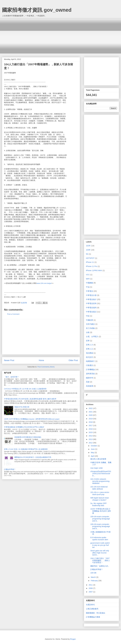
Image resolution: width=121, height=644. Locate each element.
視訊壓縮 (89, 353)
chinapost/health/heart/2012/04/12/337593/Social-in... (101, 474)
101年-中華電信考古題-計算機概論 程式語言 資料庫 (101, 511)
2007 (91, 592)
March (93, 577)
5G (87, 254)
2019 (91, 419)
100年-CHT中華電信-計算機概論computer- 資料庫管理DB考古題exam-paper (32, 419)
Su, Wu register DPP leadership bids (99, 504)
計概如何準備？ (10, 469)
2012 (91, 443)
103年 (88, 250)
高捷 (88, 382)
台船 (88, 332)
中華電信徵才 (91, 299)
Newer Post (9, 360)
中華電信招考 (91, 303)
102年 (88, 246)
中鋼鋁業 (89, 320)
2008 (91, 588)
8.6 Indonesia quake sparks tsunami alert (99, 539)
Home (41, 360)
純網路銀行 (90, 361)
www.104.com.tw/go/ (44, 283)
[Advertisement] (62, 36)
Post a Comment (13, 314)
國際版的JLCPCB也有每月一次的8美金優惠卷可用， (34, 457)
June (93, 449)
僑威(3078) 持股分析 (22, 407)
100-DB (93, 573)
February (95, 581)
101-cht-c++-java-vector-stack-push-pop (100, 493)
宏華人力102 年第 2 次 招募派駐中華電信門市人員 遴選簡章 (26, 449)
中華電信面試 (91, 312)
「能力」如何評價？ (11, 377)
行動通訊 (89, 365)
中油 (88, 287)
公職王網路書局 (92, 609)
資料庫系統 (90, 374)
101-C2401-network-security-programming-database (100, 481)
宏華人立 (89, 349)
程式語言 (89, 357)
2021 (91, 412)
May (93, 453)
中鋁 (88, 316)
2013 (91, 439)
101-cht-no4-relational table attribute (99, 488)
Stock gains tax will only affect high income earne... (100, 553)
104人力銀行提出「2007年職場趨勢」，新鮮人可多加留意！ (100, 560)
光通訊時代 (90, 605)
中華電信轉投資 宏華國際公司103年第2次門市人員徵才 (24, 427)
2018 (91, 422)
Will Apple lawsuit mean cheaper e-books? (100, 499)
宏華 (88, 341)
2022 (91, 408)
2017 (91, 425)
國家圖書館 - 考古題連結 (96, 613)
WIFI (88, 279)
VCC (88, 275)
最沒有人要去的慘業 (98, 459)
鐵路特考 (89, 378)
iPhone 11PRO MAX (94, 270)
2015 (91, 432)
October (94, 446)
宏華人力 (89, 345)
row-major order (97, 468)
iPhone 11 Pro (92, 266)
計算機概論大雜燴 (93, 617)
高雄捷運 (89, 386)
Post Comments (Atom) (46, 367)
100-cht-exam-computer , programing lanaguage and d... (100, 519)
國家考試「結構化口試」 (100, 566)
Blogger (73, 639)
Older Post (73, 360)
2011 (91, 585)
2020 (91, 415)
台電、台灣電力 (92, 337)
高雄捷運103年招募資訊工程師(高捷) (28, 437)
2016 (91, 429)
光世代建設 (90, 324)
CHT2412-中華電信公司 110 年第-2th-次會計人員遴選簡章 (25, 389)
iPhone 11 (90, 262)
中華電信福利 (91, 308)
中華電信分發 (91, 295)
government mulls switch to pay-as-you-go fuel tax (100, 545)
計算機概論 (90, 369)
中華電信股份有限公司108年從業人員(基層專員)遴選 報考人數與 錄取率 (30, 399)
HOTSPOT (90, 258)
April (93, 456)
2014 (91, 436)
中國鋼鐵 (89, 283)
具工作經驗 (90, 328)
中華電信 (89, 291)
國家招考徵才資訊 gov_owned (37, 10)
